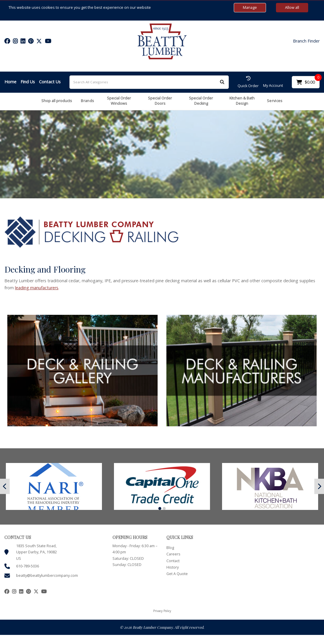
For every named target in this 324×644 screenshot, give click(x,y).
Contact (173, 561)
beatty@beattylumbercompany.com (47, 575)
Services (275, 101)
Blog (170, 548)
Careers (173, 554)
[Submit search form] (222, 82)
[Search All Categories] (149, 82)
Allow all (292, 7)
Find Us (28, 82)
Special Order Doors (160, 101)
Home (10, 82)
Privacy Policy (162, 611)
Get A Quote (177, 574)
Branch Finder (306, 41)
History (173, 567)
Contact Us (50, 82)
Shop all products (57, 101)
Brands (87, 101)
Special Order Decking (201, 101)
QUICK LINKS (180, 537)
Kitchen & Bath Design (242, 101)
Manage (250, 7)
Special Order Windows (119, 101)
